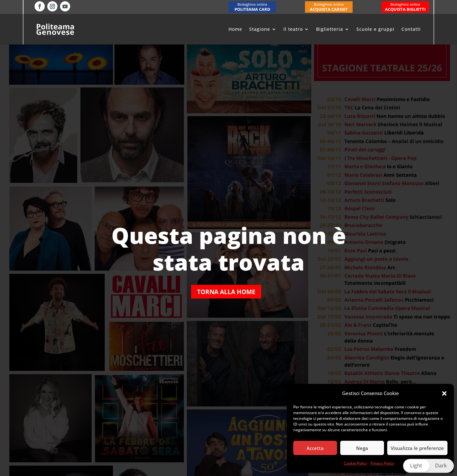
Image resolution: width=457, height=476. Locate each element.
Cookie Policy (355, 463)
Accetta (315, 448)
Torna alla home (226, 292)
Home (235, 29)
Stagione (260, 29)
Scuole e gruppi (375, 29)
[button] (444, 393)
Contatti (411, 29)
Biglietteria (330, 29)
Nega (362, 448)
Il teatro (293, 29)
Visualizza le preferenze (417, 448)
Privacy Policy (382, 463)
